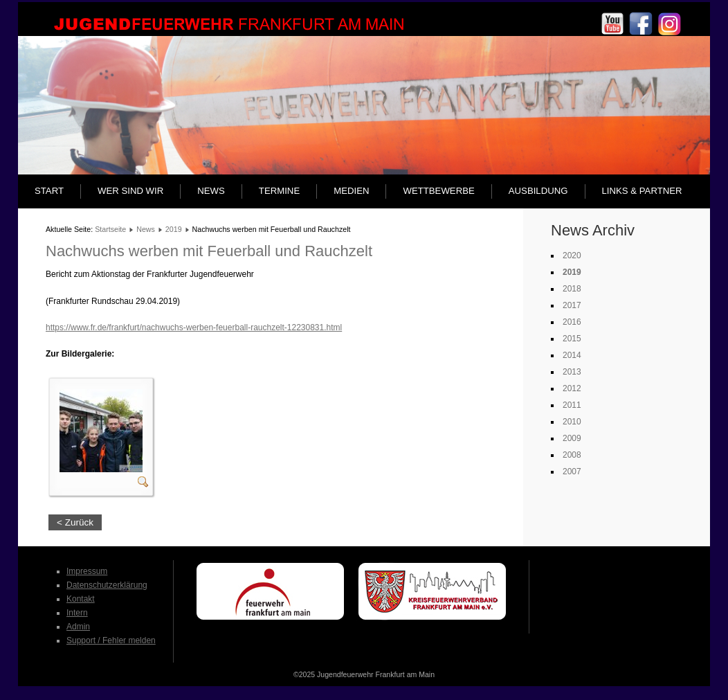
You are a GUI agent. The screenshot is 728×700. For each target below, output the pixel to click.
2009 (572, 438)
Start (49, 191)
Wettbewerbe (438, 191)
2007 (572, 472)
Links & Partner (642, 191)
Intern (77, 613)
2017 (572, 305)
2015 (572, 339)
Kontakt (81, 599)
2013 (572, 372)
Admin (78, 627)
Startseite (110, 229)
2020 (572, 255)
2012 (572, 388)
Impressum (87, 571)
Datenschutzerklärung (107, 585)
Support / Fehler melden (111, 640)
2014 (572, 355)
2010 (572, 422)
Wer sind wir (130, 191)
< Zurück (75, 522)
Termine (279, 191)
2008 (572, 455)
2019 (174, 229)
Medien (351, 191)
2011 (572, 405)
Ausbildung (538, 191)
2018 (572, 289)
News (211, 191)
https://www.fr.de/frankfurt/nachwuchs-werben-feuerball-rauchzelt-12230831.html (194, 327)
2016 (572, 322)
